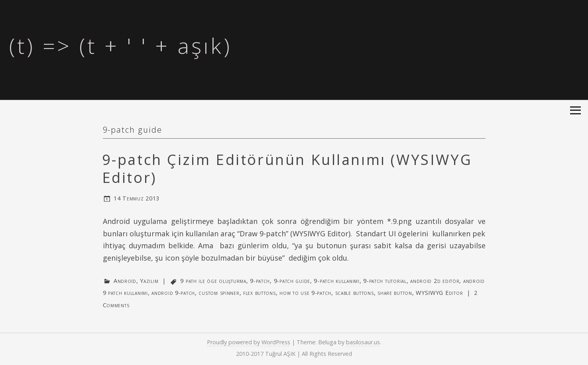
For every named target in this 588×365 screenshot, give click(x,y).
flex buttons (260, 293)
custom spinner (219, 293)
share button (395, 293)
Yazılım (149, 281)
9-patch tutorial (385, 281)
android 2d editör (435, 281)
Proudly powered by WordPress (249, 342)
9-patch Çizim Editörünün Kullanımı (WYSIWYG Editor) (287, 169)
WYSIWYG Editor (439, 293)
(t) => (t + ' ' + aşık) (120, 45)
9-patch (260, 281)
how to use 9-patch (305, 293)
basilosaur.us (363, 342)
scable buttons (355, 293)
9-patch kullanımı (336, 281)
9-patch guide (292, 281)
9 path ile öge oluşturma (213, 281)
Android (125, 281)
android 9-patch (173, 293)
